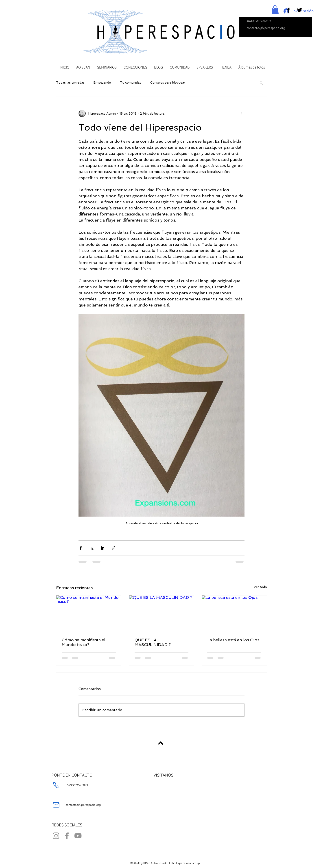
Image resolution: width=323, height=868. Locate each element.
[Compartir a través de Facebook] (81, 548)
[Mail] (56, 805)
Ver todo (260, 587)
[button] (275, 10)
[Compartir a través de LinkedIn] (103, 548)
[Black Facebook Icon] (288, 10)
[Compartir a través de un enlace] (114, 548)
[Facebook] (67, 836)
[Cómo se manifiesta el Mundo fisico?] (89, 614)
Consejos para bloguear (168, 82)
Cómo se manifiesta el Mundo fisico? (83, 642)
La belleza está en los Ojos (233, 640)
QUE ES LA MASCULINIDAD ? (153, 642)
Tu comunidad (131, 82)
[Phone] (56, 785)
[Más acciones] (242, 113)
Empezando (102, 82)
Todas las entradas (70, 82)
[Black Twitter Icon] (299, 10)
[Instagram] (56, 836)
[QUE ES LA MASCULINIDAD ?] (162, 614)
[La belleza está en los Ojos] (234, 614)
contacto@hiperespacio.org (266, 28)
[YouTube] (78, 836)
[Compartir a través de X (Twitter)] (92, 548)
